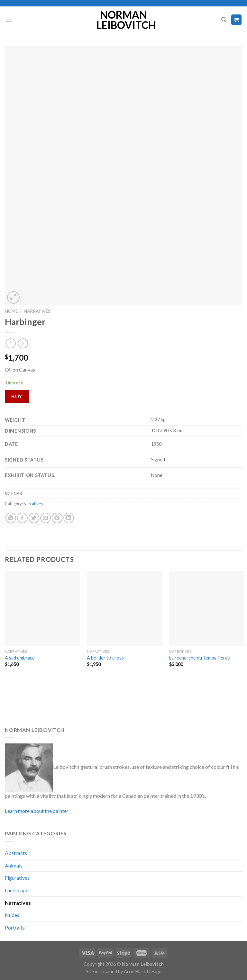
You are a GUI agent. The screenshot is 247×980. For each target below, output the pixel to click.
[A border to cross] (124, 609)
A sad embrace (20, 658)
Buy (17, 396)
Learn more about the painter (37, 811)
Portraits (15, 927)
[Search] (224, 20)
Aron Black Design (143, 971)
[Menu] (9, 20)
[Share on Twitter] (34, 518)
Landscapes (18, 890)
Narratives (37, 311)
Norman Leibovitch (124, 20)
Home (11, 311)
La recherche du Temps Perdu (200, 658)
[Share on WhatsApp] (11, 518)
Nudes (12, 915)
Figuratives (17, 878)
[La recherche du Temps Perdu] (207, 609)
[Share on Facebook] (22, 518)
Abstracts (16, 853)
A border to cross (105, 658)
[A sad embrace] (42, 609)
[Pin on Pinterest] (57, 518)
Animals (14, 865)
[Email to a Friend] (46, 518)
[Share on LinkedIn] (69, 518)
